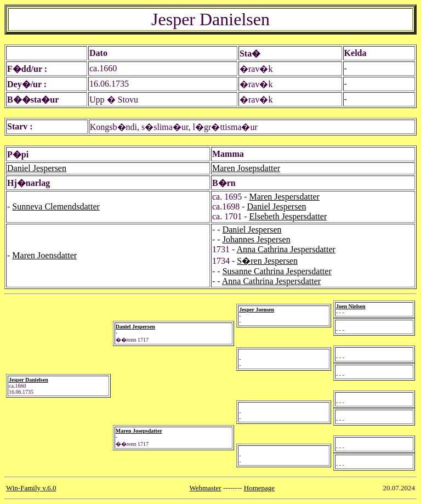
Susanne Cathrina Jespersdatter (277, 271)
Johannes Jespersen (257, 239)
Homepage (259, 488)
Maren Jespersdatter (285, 197)
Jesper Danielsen (29, 380)
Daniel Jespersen (37, 168)
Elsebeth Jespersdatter (288, 216)
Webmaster (206, 488)
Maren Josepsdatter (246, 168)
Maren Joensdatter (44, 255)
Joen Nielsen (351, 306)
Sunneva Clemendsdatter (56, 206)
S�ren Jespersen (267, 261)
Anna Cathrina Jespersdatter (286, 249)
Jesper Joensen (257, 310)
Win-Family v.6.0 (31, 488)
